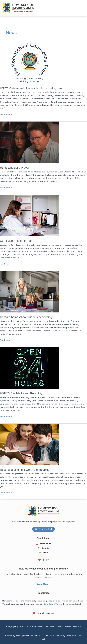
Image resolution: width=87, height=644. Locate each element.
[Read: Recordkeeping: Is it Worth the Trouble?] (30, 444)
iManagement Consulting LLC (30, 636)
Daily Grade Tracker (53, 604)
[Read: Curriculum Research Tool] (30, 215)
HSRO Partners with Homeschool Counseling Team (32, 88)
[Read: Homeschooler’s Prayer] (30, 142)
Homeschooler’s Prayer (15, 168)
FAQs (46, 552)
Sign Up (45, 548)
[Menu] (64, 8)
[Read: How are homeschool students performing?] (30, 292)
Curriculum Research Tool (16, 241)
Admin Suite (45, 544)
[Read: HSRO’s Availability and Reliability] (30, 368)
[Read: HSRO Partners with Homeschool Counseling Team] (30, 63)
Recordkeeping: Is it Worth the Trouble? (25, 470)
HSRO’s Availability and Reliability (21, 393)
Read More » (6, 114)
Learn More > (43, 584)
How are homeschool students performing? (27, 317)
